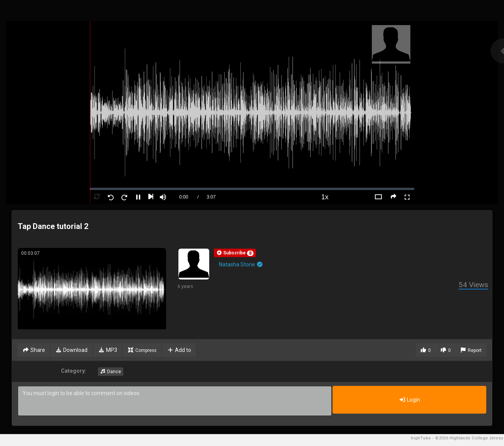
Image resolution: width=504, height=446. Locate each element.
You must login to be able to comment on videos (175, 401)
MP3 (108, 350)
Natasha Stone (241, 264)
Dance (111, 372)
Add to (179, 350)
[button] (235, 253)
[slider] (252, 189)
